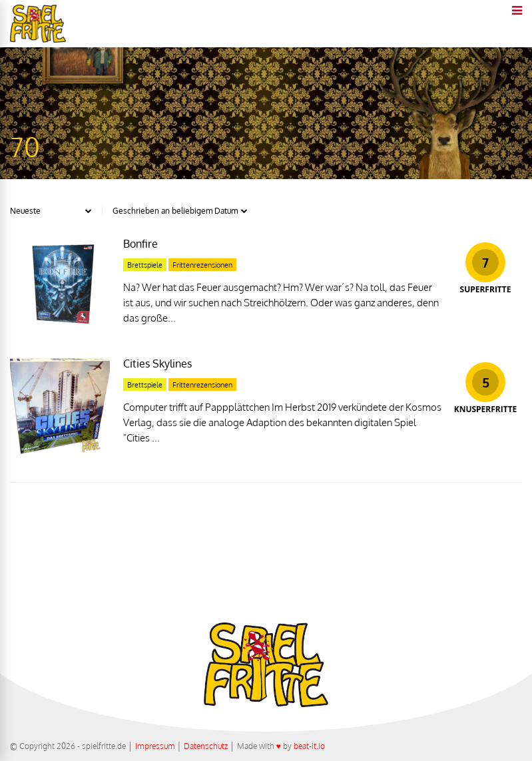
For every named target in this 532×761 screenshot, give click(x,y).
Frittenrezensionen (202, 265)
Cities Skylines (157, 364)
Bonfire (140, 244)
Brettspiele (145, 265)
